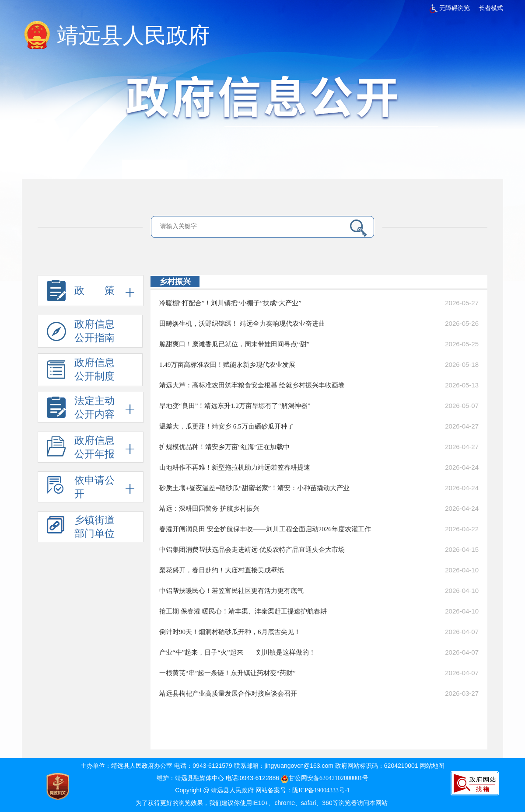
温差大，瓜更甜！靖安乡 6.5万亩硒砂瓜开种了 (227, 426)
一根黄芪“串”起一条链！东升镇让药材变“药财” (227, 673)
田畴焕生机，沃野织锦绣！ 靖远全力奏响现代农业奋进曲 (242, 324)
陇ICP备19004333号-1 (321, 790)
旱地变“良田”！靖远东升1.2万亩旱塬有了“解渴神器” (235, 406)
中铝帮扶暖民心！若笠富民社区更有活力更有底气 (231, 591)
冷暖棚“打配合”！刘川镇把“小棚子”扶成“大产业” (230, 303)
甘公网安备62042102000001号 (325, 778)
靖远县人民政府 (133, 35)
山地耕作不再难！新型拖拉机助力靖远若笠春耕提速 (235, 467)
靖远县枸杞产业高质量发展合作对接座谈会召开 (228, 694)
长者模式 (491, 8)
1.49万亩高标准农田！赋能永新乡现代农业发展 (227, 365)
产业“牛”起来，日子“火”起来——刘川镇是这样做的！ (237, 652)
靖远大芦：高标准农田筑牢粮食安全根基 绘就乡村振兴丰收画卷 (252, 385)
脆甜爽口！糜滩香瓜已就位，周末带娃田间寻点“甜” (234, 344)
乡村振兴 (175, 282)
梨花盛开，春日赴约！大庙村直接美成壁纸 (222, 570)
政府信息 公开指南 (81, 333)
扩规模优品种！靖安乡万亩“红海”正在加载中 (224, 447)
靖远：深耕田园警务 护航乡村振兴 (209, 509)
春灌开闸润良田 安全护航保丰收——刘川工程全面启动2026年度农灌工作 (265, 529)
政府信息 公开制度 (81, 372)
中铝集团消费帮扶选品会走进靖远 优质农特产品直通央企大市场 (252, 550)
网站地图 (432, 766)
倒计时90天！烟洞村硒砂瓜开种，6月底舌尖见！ (230, 632)
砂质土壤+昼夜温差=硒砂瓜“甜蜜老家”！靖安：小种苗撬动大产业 (254, 488)
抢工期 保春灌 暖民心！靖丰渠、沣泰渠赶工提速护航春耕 (243, 611)
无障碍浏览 (450, 8)
